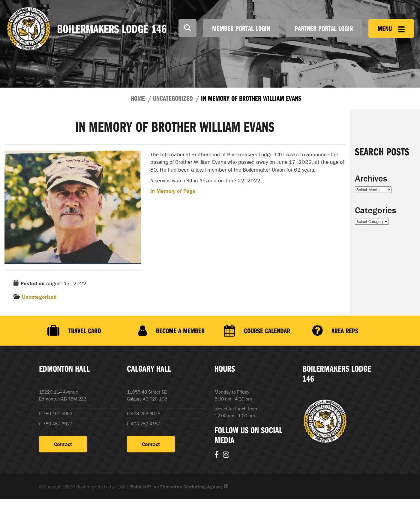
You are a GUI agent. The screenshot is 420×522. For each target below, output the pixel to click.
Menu (391, 28)
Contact (63, 444)
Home (138, 98)
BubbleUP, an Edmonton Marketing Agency (179, 487)
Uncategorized (173, 98)
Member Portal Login (241, 28)
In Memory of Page (173, 191)
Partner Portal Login (324, 28)
